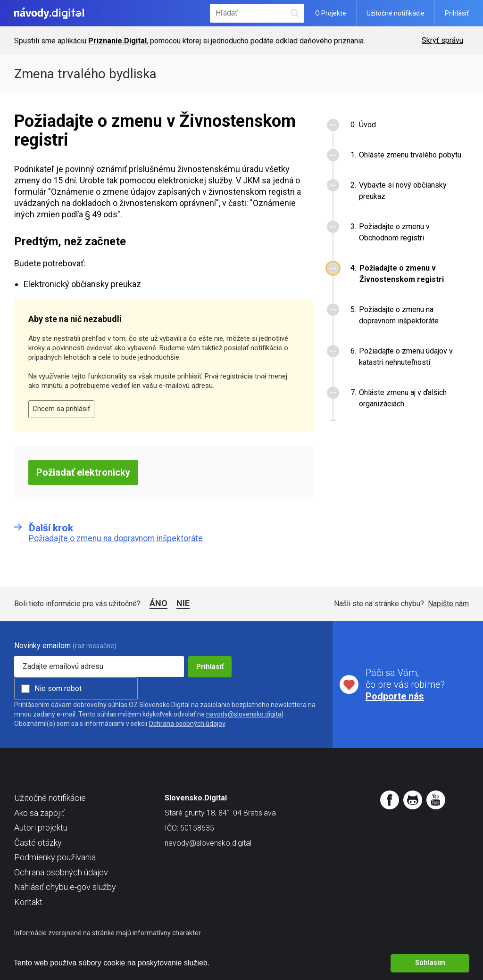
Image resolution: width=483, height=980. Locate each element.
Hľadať (295, 13)
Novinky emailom (42, 646)
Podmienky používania (55, 857)
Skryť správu (442, 40)
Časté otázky (38, 843)
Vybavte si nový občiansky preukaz (403, 191)
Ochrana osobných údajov (187, 724)
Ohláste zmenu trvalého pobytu (410, 155)
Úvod (367, 125)
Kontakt (28, 902)
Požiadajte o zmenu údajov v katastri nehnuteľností (406, 357)
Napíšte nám (448, 604)
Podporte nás (395, 696)
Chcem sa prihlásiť (61, 409)
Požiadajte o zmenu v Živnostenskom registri (402, 274)
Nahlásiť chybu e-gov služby (65, 887)
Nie (183, 603)
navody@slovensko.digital (245, 714)
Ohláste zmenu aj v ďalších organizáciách (403, 398)
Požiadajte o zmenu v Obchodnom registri (394, 232)
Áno (158, 603)
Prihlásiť (457, 13)
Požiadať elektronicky (83, 472)
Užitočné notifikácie (396, 13)
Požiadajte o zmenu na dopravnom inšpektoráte (399, 315)
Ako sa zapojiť (39, 813)
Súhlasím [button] (430, 963)
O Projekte (331, 13)
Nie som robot (58, 688)
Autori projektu (41, 828)
